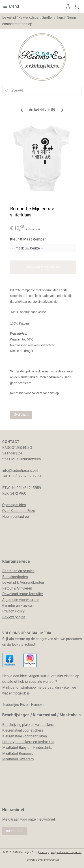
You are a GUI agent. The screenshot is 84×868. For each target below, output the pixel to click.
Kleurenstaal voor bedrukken (25, 736)
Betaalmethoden (15, 577)
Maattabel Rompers (18, 753)
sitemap (44, 852)
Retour (7, 588)
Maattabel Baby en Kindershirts (27, 748)
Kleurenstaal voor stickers (23, 730)
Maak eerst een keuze (43, 267)
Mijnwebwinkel (50, 860)
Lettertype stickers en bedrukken (28, 742)
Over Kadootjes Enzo (19, 511)
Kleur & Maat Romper (28, 239)
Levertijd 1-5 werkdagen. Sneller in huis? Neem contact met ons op (39, 21)
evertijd (10, 582)
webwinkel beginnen (69, 852)
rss (53, 852)
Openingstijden (14, 505)
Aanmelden (15, 831)
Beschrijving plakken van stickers (28, 725)
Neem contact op (16, 517)
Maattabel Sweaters (18, 759)
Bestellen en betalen (18, 571)
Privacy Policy (13, 611)
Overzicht (21, 415)
